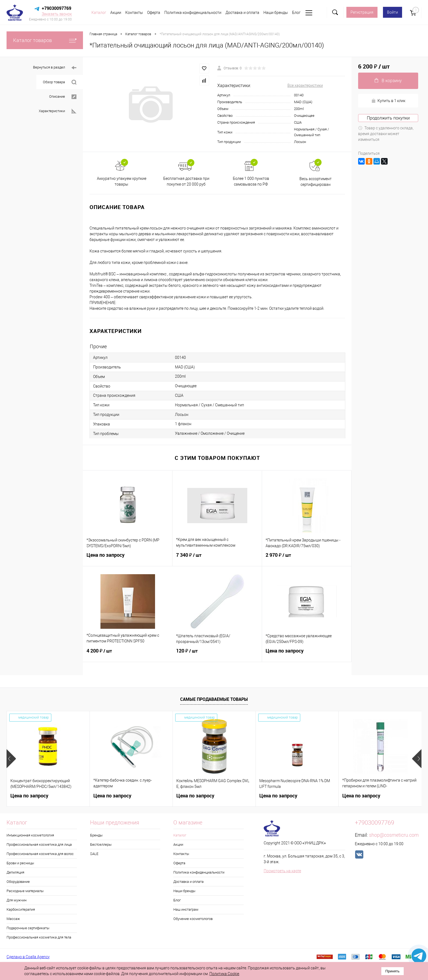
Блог (296, 13)
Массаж (13, 919)
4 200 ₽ (128, 654)
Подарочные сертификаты (28, 928)
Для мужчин (17, 900)
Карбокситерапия (21, 909)
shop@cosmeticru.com (394, 835)
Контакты (134, 13)
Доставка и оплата (242, 13)
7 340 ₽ (217, 558)
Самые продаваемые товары (214, 699)
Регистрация (362, 12)
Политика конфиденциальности (193, 13)
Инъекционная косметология (30, 835)
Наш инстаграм (186, 909)
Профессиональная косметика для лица (39, 845)
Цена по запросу (128, 558)
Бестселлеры (101, 845)
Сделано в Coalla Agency (28, 957)
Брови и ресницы (20, 863)
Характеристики (58, 111)
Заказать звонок (57, 14)
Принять (393, 971)
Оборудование (18, 882)
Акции (116, 13)
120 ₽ (217, 654)
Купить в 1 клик (388, 101)
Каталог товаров (45, 40)
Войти (393, 12)
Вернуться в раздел (55, 68)
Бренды (96, 835)
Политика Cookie (224, 974)
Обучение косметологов (193, 919)
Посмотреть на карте (282, 871)
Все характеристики (305, 85)
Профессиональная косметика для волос (40, 854)
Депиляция (15, 872)
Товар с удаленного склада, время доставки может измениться (386, 134)
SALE (94, 854)
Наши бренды (276, 13)
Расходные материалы (25, 891)
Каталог (99, 13)
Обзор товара (60, 82)
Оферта (154, 13)
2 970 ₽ (307, 558)
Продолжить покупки (388, 118)
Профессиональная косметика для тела (39, 937)
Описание (63, 97)
